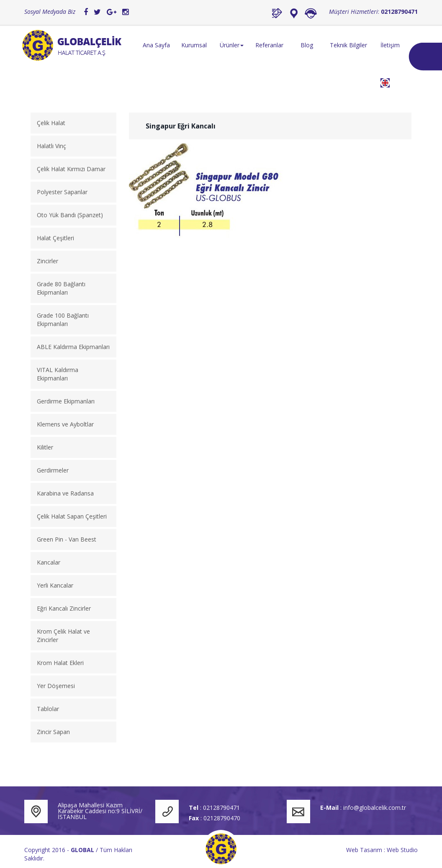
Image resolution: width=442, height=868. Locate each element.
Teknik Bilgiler (348, 45)
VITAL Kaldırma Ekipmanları (58, 374)
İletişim (390, 45)
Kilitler (45, 447)
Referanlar (269, 45)
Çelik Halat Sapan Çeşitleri (72, 516)
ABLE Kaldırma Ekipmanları (73, 347)
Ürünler (232, 45)
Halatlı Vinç (51, 146)
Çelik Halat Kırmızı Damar (71, 169)
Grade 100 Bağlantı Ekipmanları (63, 320)
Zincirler (48, 261)
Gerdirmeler (53, 470)
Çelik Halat (51, 123)
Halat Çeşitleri (55, 238)
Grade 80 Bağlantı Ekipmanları (61, 288)
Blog (307, 45)
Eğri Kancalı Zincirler (64, 608)
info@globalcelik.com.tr (375, 808)
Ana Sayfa (156, 45)
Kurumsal (194, 45)
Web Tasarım (364, 850)
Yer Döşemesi (56, 686)
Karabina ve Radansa (65, 493)
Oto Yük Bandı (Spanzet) (70, 215)
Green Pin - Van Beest (67, 539)
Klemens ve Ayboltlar (65, 424)
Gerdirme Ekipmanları (66, 401)
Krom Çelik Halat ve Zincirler (63, 636)
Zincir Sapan (53, 732)
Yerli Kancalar (55, 585)
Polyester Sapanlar (62, 192)
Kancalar (49, 562)
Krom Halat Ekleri (60, 663)
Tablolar (48, 709)
